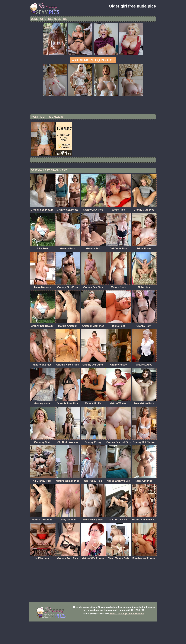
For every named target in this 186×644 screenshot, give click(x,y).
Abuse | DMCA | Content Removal (127, 636)
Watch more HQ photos (93, 60)
